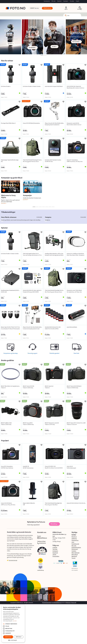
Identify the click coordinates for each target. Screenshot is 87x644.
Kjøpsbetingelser (76, 548)
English (78, 1)
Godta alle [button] (8, 637)
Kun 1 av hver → (76, 42)
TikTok (54, 555)
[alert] (13, 623)
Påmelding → (54, 524)
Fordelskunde (75, 544)
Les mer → (11, 44)
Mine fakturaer (76, 553)
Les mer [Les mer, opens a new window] (15, 621)
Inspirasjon (66, 1)
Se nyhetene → (33, 48)
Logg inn (66, 7)
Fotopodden (56, 556)
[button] (43, 551)
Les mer (3, 203)
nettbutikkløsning (57, 603)
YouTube (55, 549)
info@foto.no (43, 538)
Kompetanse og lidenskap (11, 353)
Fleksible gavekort (54, 353)
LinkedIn (55, 548)
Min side (54, 1)
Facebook (55, 553)
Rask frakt (76, 353)
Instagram (55, 551)
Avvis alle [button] (19, 637)
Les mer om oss (13, 560)
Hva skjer (72, 1)
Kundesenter (47, 1)
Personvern (75, 549)
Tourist (73, 558)
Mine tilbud (75, 555)
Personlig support (33, 353)
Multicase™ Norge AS (71, 603)
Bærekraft (74, 556)
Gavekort (59, 1)
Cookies (74, 551)
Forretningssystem (47, 603)
